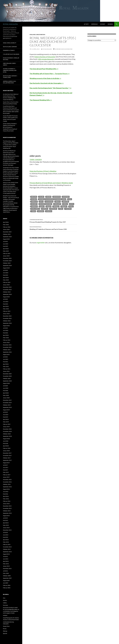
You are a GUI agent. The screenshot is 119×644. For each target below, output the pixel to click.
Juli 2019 (5, 412)
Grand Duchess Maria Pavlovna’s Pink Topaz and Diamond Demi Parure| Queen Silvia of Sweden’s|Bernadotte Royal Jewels (11, 110)
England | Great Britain (37, 35)
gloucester (49, 202)
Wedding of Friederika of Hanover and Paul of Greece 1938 (53, 228)
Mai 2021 (6, 362)
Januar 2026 (6, 229)
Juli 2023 (5, 299)
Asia (4, 598)
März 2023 (6, 309)
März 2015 (6, 525)
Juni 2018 (6, 441)
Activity (86, 24)
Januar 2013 (6, 566)
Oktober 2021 (7, 350)
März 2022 (6, 338)
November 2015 (7, 508)
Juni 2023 (6, 302)
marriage (34, 206)
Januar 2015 (6, 528)
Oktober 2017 (7, 458)
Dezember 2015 (7, 506)
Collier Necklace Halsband (11, 54)
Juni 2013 (6, 559)
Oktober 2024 (7, 263)
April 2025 (6, 249)
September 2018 (7, 436)
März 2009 (6, 573)
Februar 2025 (7, 253)
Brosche (34, 197)
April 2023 (6, 306)
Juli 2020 (5, 386)
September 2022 (7, 323)
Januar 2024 (6, 285)
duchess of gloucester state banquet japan (52, 199)
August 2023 (6, 297)
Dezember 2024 (7, 258)
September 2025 (7, 237)
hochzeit (34, 204)
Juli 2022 (5, 328)
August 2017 (6, 463)
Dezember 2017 (7, 453)
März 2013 (6, 564)
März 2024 (6, 280)
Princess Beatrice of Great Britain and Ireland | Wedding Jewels (51, 183)
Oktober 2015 (7, 511)
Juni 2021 (6, 359)
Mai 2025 (6, 246)
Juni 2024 (6, 273)
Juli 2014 (5, 532)
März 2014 (6, 542)
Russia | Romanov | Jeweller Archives (11, 59)
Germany (5, 605)
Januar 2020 (6, 398)
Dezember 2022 (7, 316)
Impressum (94, 24)
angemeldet (41, 243)
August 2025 (6, 239)
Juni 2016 (6, 492)
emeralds (34, 202)
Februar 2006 (7, 585)
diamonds (66, 197)
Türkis (33, 211)
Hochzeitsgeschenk (46, 204)
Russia (5, 629)
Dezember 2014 (7, 530)
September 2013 (7, 552)
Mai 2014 (6, 537)
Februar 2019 (7, 424)
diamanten (57, 197)
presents (56, 206)
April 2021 (6, 364)
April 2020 (6, 393)
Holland (5, 615)
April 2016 (6, 496)
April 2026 (6, 222)
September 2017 (7, 460)
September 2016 (7, 487)
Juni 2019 (6, 415)
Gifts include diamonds (46, 59)
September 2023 (7, 294)
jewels (65, 204)
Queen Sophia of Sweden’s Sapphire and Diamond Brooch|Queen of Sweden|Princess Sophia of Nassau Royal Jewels (10, 127)
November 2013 (7, 547)
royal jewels (35, 209)
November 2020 (7, 376)
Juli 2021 (5, 357)
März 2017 (6, 472)
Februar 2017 (7, 475)
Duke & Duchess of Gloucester (45, 57)
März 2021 (6, 366)
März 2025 (6, 251)
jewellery (57, 204)
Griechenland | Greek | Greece (9, 64)
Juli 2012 (5, 571)
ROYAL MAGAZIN (10, 24)
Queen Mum (6, 626)
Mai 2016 (6, 494)
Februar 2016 (7, 501)
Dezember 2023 (7, 287)
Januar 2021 (6, 371)
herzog (58, 202)
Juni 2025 (6, 244)
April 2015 (6, 523)
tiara (61, 209)
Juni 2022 (6, 330)
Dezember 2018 (7, 429)
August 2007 (6, 581)
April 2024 (6, 278)
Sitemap (5, 631)
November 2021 (7, 347)
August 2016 (6, 489)
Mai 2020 (6, 391)
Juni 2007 (6, 583)
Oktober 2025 (7, 234)
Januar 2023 (6, 314)
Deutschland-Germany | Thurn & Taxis (10, 77)
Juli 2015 (5, 518)
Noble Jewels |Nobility (10, 43)
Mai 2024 (6, 275)
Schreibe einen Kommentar (64, 49)
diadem (48, 197)
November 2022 (7, 318)
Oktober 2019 (7, 405)
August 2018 (6, 439)
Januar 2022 (6, 342)
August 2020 (6, 383)
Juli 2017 (5, 465)
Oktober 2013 (7, 549)
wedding (41, 211)
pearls (42, 206)
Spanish (5, 633)
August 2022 (6, 326)
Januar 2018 (6, 451)
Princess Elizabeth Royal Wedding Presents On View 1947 (53, 221)
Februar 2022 (7, 340)
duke (70, 199)
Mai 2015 (6, 520)
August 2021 (6, 354)
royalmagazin (47, 49)
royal (71, 206)
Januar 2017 (6, 477)
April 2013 (6, 561)
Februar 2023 (7, 311)
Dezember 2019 (7, 400)
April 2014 (6, 540)
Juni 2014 (6, 535)
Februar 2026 (7, 227)
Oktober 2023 (7, 292)
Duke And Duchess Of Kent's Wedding (43, 171)
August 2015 (6, 516)
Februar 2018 (7, 448)
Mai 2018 (6, 443)
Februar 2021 (7, 369)
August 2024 (6, 268)
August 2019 (6, 410)
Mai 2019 (6, 417)
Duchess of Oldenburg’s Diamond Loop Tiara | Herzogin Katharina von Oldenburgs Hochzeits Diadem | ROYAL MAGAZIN (11, 154)
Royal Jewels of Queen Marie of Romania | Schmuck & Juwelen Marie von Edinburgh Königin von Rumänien (11, 177)
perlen (49, 206)
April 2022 (6, 335)
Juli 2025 (5, 241)
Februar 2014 (7, 544)
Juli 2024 (5, 270)
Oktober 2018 (7, 434)
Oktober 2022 (7, 321)
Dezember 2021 (7, 345)
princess (64, 206)
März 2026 (6, 225)
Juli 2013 (5, 556)
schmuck (45, 209)
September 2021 (7, 352)
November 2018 (7, 431)
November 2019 (7, 403)
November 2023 (7, 290)
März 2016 (6, 499)
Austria (5, 600)
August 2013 (6, 554)
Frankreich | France (9, 50)
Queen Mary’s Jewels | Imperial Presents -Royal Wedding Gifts (10, 146)
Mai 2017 (6, 470)
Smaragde (53, 209)
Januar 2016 (6, 504)
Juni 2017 (6, 467)
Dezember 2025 (7, 232)
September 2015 (7, 513)
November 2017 (7, 455)
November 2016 (7, 482)
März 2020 (6, 395)
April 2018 (6, 446)
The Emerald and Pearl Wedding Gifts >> (44, 69)
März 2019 (6, 422)
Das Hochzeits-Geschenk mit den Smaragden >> (47, 83)
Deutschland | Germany (10, 47)
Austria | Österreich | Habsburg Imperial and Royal (10, 70)
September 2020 (7, 381)
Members (110, 24)
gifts (41, 202)
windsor (49, 211)
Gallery (5, 603)
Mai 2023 (6, 304)
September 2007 (7, 578)
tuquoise (68, 209)
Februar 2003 (7, 588)
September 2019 (7, 407)
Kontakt (103, 24)
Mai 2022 (6, 333)
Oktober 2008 (7, 576)
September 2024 (7, 265)
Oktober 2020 (7, 379)
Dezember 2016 (7, 480)
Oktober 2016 (7, 484)
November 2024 (7, 261)
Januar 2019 (6, 427)
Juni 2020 (6, 388)
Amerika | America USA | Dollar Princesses (10, 82)
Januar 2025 (6, 256)
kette (72, 204)
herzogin (66, 202)
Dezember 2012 (7, 568)
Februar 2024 (7, 282)
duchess (34, 199)
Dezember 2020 (7, 374)
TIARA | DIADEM (36, 159)
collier (41, 197)
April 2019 (6, 419)
